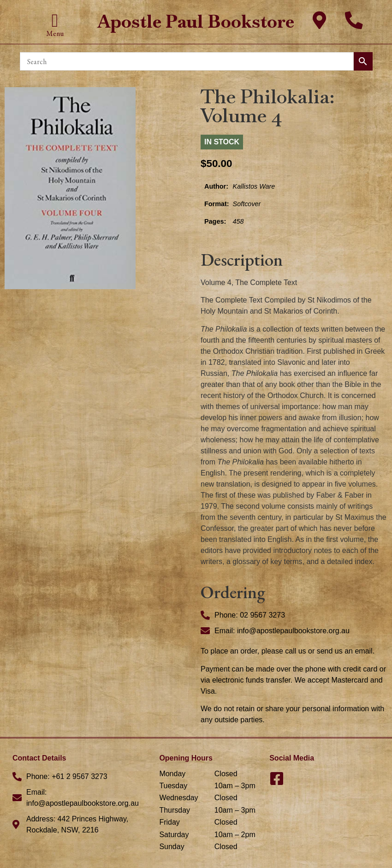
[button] (55, 21)
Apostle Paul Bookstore (196, 21)
